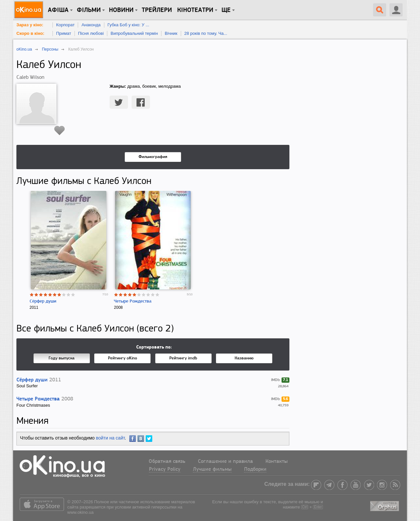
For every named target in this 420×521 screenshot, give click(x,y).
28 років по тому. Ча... (206, 33)
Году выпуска (62, 358)
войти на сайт (110, 438)
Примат (64, 33)
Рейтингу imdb (183, 358)
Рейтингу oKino (123, 358)
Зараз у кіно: (30, 25)
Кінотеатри (195, 10)
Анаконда (91, 25)
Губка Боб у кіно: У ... (128, 25)
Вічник (171, 33)
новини (121, 10)
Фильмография (153, 157)
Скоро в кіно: (30, 33)
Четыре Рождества (133, 301)
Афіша (58, 10)
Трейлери (157, 10)
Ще (226, 10)
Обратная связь (167, 462)
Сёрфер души (43, 301)
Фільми (89, 10)
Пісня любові (91, 33)
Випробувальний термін (134, 33)
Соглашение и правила (225, 462)
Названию (244, 358)
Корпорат (65, 25)
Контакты (277, 462)
